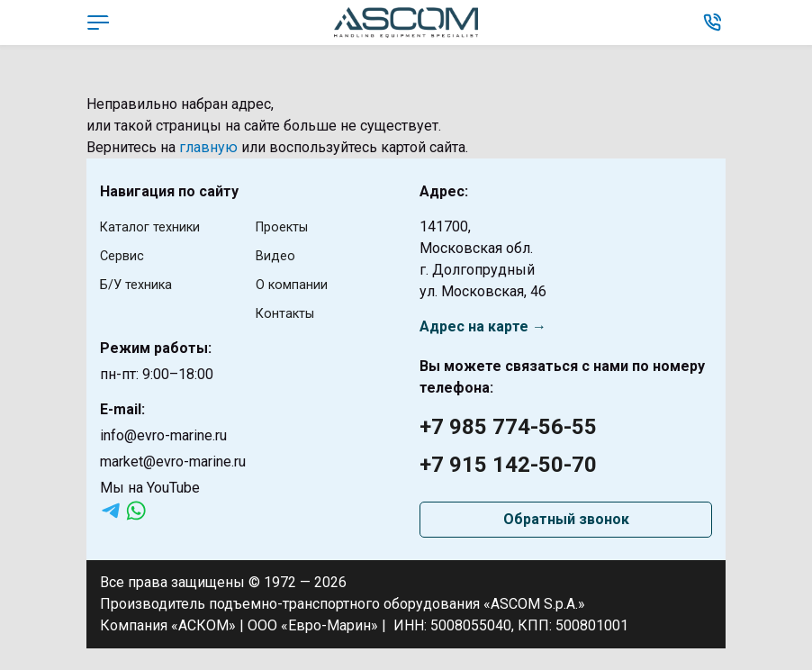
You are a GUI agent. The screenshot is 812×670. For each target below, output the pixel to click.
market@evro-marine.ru (173, 462)
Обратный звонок (566, 519)
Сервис (125, 255)
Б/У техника (140, 284)
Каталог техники (155, 226)
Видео (277, 255)
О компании (296, 284)
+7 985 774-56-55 (508, 427)
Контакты (289, 313)
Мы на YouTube (150, 488)
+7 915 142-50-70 (508, 465)
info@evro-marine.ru (163, 435)
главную (208, 147)
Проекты (286, 226)
